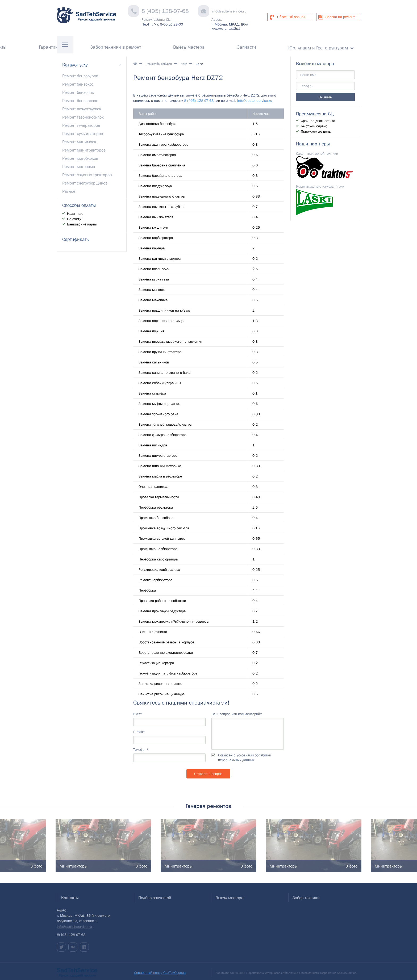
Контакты (90, 45)
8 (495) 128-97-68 (165, 11)
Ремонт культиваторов (83, 130)
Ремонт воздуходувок (82, 106)
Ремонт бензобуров (159, 61)
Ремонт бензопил (78, 89)
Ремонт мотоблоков (80, 155)
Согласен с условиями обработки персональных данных (245, 754)
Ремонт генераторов (81, 122)
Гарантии (123, 45)
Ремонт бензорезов (80, 97)
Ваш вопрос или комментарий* (237, 711)
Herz (184, 61)
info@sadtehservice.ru (229, 11)
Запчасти (265, 45)
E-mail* (139, 728)
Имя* (138, 711)
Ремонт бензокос (78, 81)
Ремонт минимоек (79, 139)
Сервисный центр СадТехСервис (160, 969)
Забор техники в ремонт (171, 45)
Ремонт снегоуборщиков (85, 180)
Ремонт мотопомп (79, 163)
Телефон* (141, 746)
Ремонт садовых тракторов (87, 171)
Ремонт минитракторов (84, 147)
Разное (69, 188)
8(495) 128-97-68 (71, 931)
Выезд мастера (226, 45)
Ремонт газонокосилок (83, 114)
